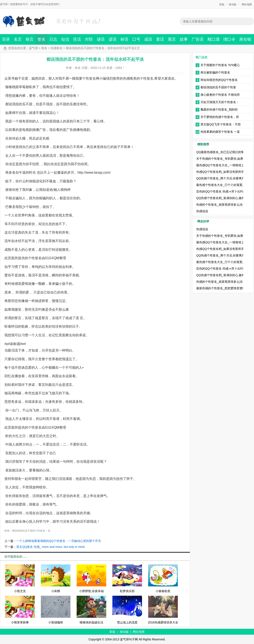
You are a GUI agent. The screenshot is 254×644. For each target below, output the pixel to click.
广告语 (198, 39)
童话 (160, 39)
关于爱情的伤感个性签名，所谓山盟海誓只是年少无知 (220, 117)
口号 (136, 39)
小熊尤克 (20, 591)
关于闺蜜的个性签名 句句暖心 (220, 65)
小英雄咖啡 (56, 622)
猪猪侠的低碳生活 (91, 622)
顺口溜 (213, 39)
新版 (222, 4)
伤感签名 (57, 48)
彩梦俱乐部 (127, 591)
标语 (124, 39)
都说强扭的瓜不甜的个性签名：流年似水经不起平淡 (218, 88)
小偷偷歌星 (163, 591)
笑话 (77, 39)
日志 (53, 39)
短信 (65, 39)
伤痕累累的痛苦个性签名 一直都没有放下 (220, 132)
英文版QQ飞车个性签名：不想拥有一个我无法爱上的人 (221, 125)
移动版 (233, 4)
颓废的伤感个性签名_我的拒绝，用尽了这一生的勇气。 (219, 110)
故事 (184, 39)
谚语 (113, 39)
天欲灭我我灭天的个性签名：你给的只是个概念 (220, 102)
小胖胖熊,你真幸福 (91, 591)
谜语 (101, 39)
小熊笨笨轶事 (20, 622)
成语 (148, 39)
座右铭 (245, 39)
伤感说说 (202, 211)
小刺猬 (56, 591)
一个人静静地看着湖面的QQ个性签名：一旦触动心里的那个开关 (59, 541)
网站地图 (247, 4)
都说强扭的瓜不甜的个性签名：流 (31, 531)
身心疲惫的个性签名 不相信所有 (220, 95)
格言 (30, 39)
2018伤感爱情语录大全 (163, 622)
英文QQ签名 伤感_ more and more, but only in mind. (51, 547)
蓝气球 (33, 48)
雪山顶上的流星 (127, 622)
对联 (89, 39)
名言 (18, 39)
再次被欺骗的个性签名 (215, 72)
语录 (6, 39)
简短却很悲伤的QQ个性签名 (219, 80)
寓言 (172, 39)
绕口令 (229, 39)
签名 (41, 39)
